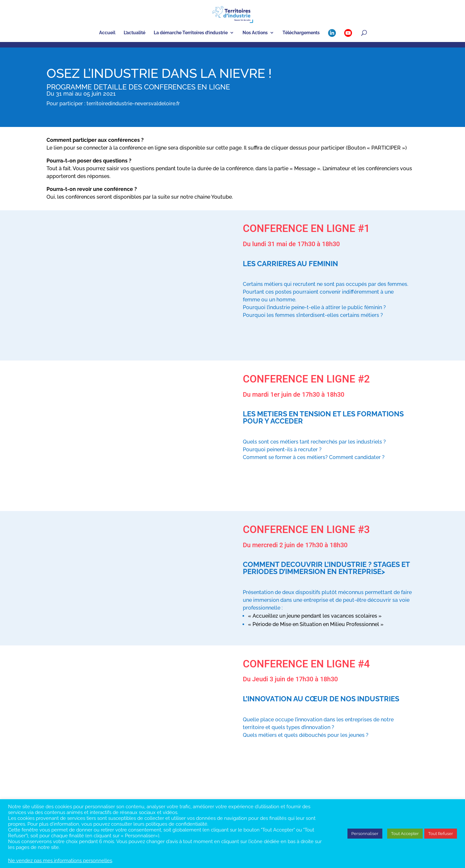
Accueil (107, 33)
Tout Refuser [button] (441, 834)
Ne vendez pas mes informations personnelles (60, 860)
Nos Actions (255, 33)
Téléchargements (301, 33)
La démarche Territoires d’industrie (191, 33)
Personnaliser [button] (365, 834)
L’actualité (134, 33)
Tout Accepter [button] (405, 834)
